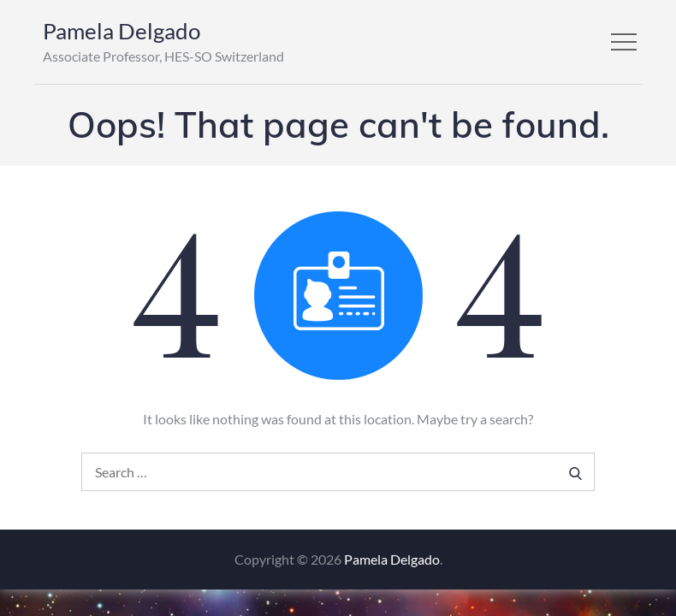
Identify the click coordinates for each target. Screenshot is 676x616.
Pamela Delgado (122, 31)
